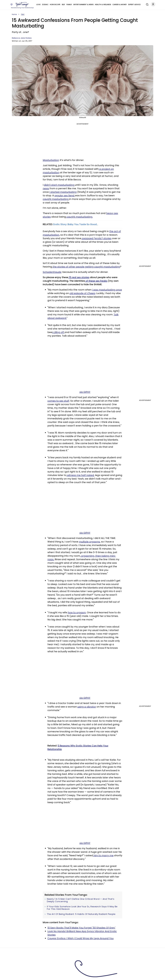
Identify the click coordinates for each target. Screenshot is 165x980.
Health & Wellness (103, 4)
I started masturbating (63, 192)
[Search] (147, 4)
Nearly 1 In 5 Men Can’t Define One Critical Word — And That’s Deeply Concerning (81, 900)
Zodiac (45, 4)
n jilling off (58, 332)
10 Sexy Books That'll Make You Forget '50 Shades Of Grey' (81, 928)
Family (69, 4)
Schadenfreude (52, 272)
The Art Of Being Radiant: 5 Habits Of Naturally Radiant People (81, 914)
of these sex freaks (96, 281)
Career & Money (120, 4)
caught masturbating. (79, 217)
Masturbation (51, 160)
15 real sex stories (79, 277)
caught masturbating (56, 199)
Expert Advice (134, 4)
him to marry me (103, 855)
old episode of (82, 293)
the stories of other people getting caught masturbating (86, 267)
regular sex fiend (65, 196)
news (46, 188)
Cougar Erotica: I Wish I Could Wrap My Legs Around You (80, 938)
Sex (23, 15)
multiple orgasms (89, 542)
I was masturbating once (107, 290)
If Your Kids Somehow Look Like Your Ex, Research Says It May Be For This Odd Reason (82, 908)
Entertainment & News (83, 4)
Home (14, 14)
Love (38, 4)
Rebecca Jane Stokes (22, 38)
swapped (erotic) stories (96, 238)
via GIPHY (85, 392)
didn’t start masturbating (59, 185)
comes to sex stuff (58, 401)
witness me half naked (80, 475)
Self (63, 4)
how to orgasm (77, 612)
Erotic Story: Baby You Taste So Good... (76, 224)
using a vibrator (87, 707)
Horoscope (55, 4)
